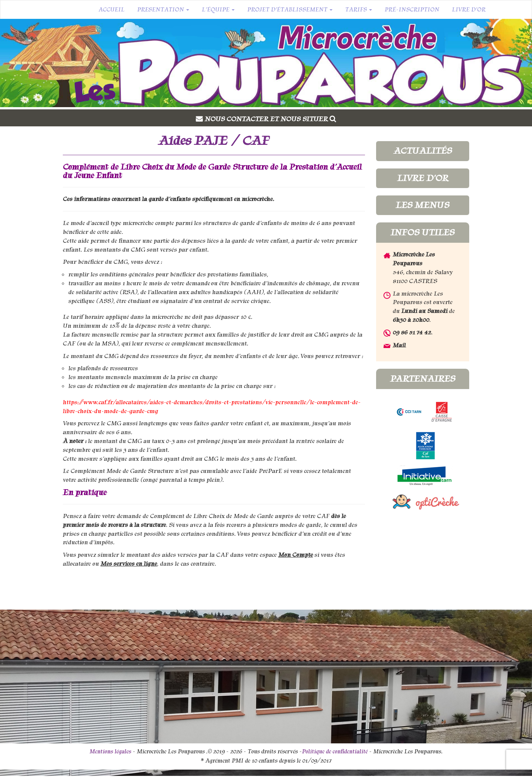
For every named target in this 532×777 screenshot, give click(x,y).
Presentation (163, 10)
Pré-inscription (412, 10)
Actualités (423, 151)
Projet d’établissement (290, 10)
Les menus (422, 205)
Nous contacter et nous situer (270, 119)
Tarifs (359, 10)
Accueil (111, 10)
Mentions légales (110, 752)
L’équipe (218, 10)
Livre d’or (469, 10)
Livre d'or (423, 178)
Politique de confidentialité (335, 752)
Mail (399, 345)
